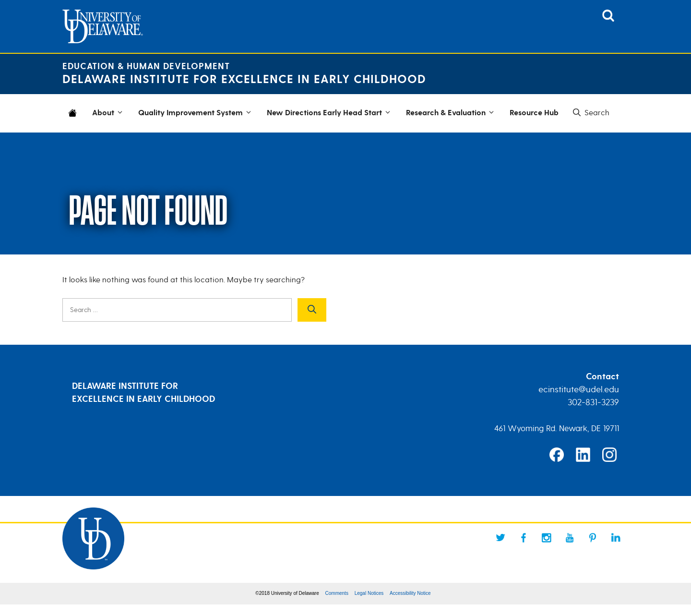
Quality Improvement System (196, 113)
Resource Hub (534, 113)
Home (74, 119)
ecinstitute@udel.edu (579, 389)
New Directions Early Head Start (330, 113)
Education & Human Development (146, 66)
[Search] (312, 310)
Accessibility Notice (410, 593)
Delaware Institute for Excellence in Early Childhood (244, 79)
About (109, 113)
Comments (337, 593)
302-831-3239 (593, 402)
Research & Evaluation (452, 113)
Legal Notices (369, 593)
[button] (590, 113)
